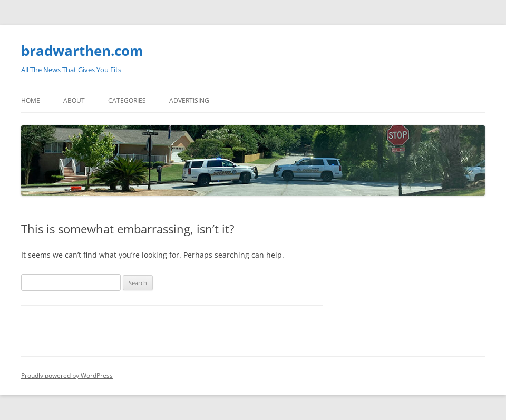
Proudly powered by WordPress (67, 375)
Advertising (189, 100)
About (74, 100)
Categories (127, 100)
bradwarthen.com (82, 51)
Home (31, 100)
